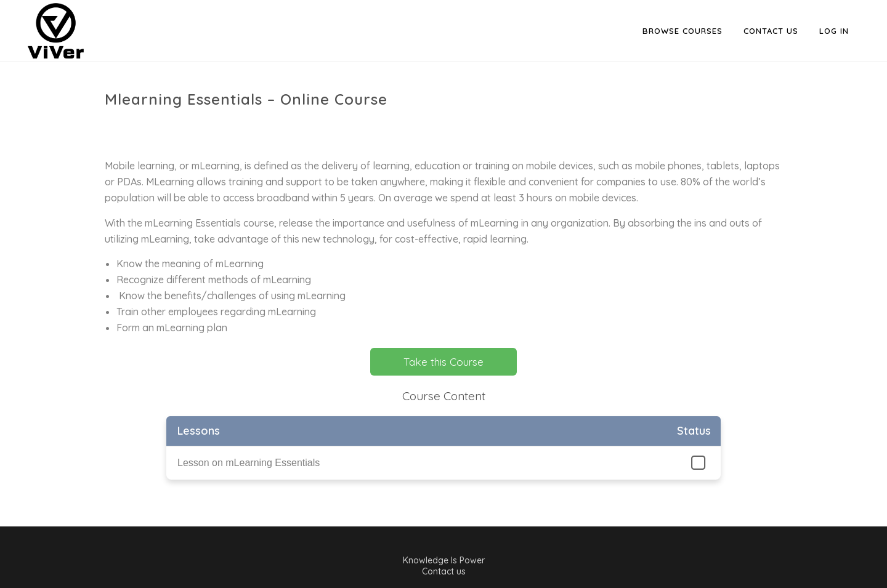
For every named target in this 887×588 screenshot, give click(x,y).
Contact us (444, 571)
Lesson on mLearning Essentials (249, 463)
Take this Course (443, 362)
